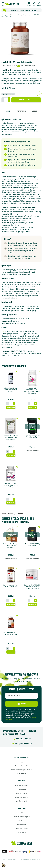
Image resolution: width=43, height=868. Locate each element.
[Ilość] (6, 100)
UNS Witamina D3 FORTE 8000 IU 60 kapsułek (11, 634)
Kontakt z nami (21, 774)
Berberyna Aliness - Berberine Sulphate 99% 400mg (11, 485)
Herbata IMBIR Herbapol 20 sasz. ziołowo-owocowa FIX (11, 546)
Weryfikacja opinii (21, 801)
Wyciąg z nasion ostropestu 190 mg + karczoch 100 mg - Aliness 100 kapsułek (32, 391)
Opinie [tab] (35, 111)
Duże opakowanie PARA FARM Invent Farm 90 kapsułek (11, 390)
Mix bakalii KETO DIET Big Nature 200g (32, 545)
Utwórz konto (21, 825)
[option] (21, 39)
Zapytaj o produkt (8, 94)
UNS (3, 332)
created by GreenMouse (33, 859)
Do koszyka (11, 407)
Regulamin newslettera (21, 797)
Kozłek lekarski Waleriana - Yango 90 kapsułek (11, 586)
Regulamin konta (22, 793)
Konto (21, 813)
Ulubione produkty (22, 832)
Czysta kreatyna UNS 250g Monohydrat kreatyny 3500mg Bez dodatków (32, 587)
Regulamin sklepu (22, 789)
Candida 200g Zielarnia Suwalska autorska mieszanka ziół (11, 438)
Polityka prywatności (21, 785)
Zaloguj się (21, 821)
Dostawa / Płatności (21, 766)
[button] (29, 4)
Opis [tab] (8, 111)
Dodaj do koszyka (26, 100)
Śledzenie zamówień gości (22, 817)
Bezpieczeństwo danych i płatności (22, 770)
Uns (19, 66)
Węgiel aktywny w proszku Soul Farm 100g (32, 437)
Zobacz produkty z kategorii (14, 513)
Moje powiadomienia (21, 828)
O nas (21, 762)
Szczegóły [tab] (21, 111)
